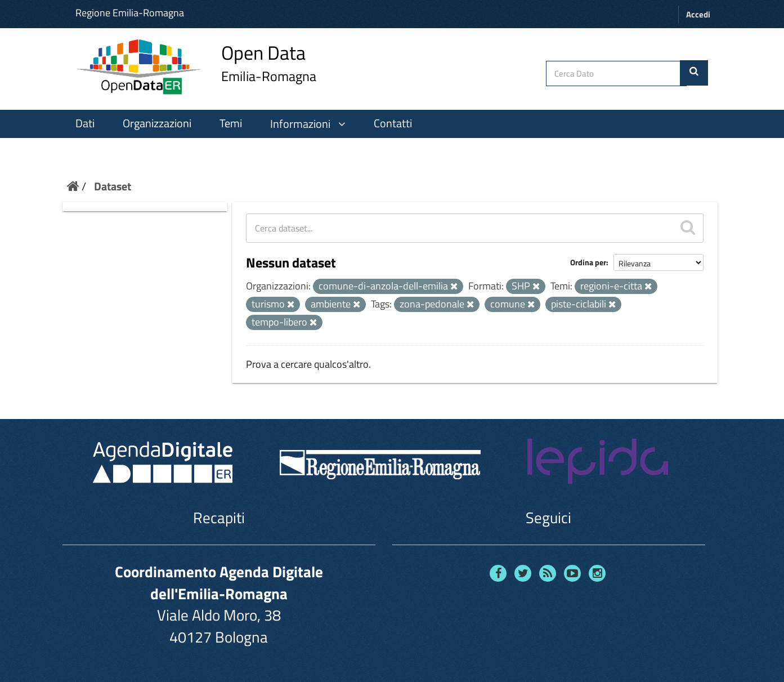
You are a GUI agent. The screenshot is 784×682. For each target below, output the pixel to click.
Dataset (113, 186)
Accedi (698, 14)
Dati (85, 123)
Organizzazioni (157, 123)
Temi (231, 123)
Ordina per (588, 262)
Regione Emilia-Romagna (130, 13)
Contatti (393, 123)
